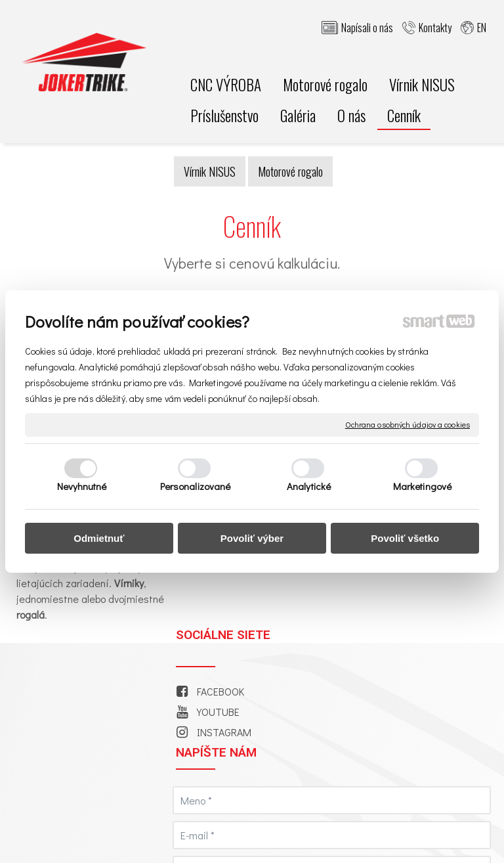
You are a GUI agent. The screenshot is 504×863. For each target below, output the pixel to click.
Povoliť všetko (405, 538)
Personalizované (196, 486)
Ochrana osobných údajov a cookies (408, 425)
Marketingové (422, 486)
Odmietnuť (99, 538)
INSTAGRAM (227, 592)
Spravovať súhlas (322, 838)
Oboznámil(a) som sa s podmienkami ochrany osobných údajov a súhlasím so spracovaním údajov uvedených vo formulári (419, 708)
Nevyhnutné (82, 486)
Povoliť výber (252, 538)
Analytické (309, 486)
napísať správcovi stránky (444, 827)
